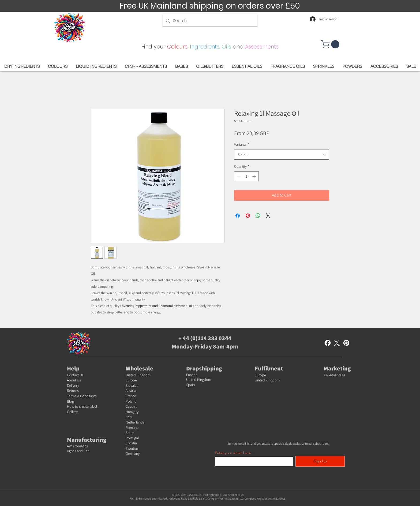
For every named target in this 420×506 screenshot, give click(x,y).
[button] (331, 44)
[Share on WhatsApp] (258, 216)
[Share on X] (268, 216)
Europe (131, 380)
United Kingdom (138, 375)
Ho (69, 406)
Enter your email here (233, 453)
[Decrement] (238, 176)
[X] (337, 343)
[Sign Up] (320, 461)
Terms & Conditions (82, 396)
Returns (73, 391)
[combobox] (282, 154)
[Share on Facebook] (238, 216)
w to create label (84, 406)
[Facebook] (328, 343)
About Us (74, 380)
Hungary (132, 412)
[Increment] (255, 176)
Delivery (73, 385)
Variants (242, 144)
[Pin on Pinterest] (248, 216)
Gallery (72, 412)
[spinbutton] (246, 176)
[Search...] (209, 21)
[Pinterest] (346, 343)
